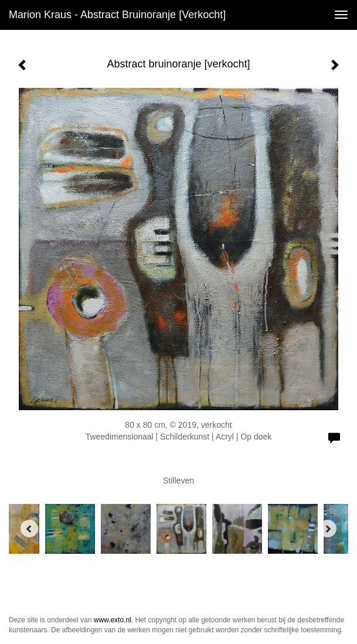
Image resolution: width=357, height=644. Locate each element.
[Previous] (29, 529)
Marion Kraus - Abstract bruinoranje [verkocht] (117, 15)
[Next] (328, 529)
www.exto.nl (113, 620)
